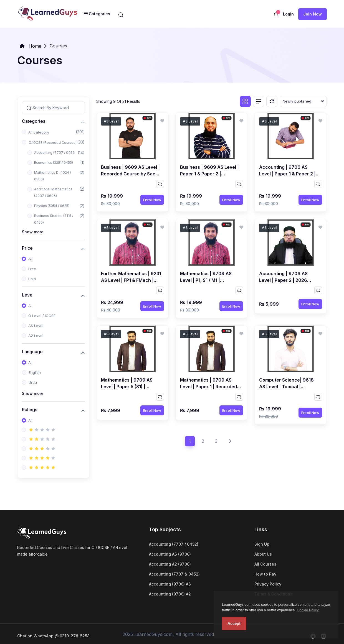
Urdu (33, 382)
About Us (263, 554)
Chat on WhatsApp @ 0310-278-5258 (53, 636)
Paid (32, 279)
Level (28, 295)
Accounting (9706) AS (170, 584)
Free (32, 269)
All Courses (265, 564)
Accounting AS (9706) (170, 554)
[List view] (259, 101)
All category (39, 132)
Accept (234, 623)
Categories (34, 121)
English (35, 372)
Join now (313, 14)
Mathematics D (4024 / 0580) (53, 176)
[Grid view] (245, 101)
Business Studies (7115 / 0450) (54, 219)
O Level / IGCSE (42, 316)
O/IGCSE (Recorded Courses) (53, 143)
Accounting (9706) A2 (170, 594)
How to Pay (265, 574)
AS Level (36, 326)
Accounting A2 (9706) (170, 564)
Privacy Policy (268, 584)
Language (32, 352)
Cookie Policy (308, 610)
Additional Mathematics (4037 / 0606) (53, 192)
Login (288, 14)
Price (27, 248)
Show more (33, 232)
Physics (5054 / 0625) (52, 206)
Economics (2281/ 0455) (54, 163)
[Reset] (272, 101)
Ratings (30, 410)
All (30, 259)
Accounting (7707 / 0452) (55, 153)
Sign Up (262, 544)
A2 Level (36, 336)
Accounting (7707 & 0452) (174, 574)
